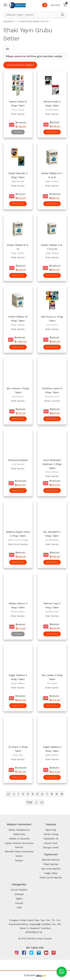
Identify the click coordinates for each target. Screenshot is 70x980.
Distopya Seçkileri (18, 460)
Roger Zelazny (52, 182)
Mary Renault (18, 182)
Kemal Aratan (52, 110)
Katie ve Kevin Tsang (18, 540)
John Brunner (18, 464)
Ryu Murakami (52, 540)
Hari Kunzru (52, 325)
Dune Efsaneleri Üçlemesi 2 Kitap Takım (52, 464)
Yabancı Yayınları (52, 401)
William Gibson (18, 612)
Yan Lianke (52, 683)
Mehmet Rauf (52, 612)
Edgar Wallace (18, 683)
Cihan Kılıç (18, 755)
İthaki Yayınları (18, 114)
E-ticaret (30, 975)
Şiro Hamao (18, 397)
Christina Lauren (52, 397)
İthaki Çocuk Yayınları (18, 544)
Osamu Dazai (18, 110)
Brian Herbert (52, 472)
